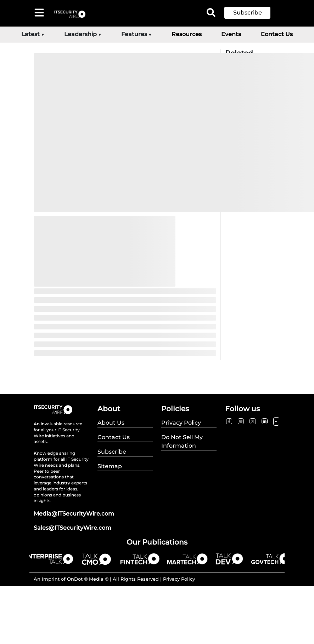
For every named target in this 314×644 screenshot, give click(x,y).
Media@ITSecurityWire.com (74, 514)
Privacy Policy (179, 579)
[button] (253, 13)
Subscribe (248, 13)
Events (231, 34)
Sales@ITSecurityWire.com (72, 528)
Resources (187, 34)
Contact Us (277, 34)
